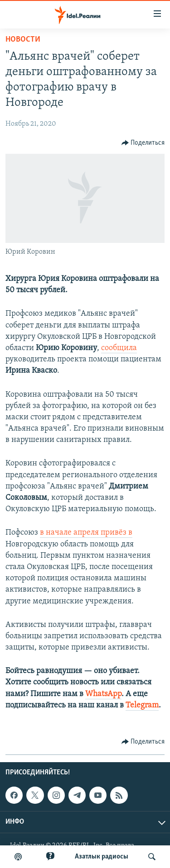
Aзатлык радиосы (102, 857)
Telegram (142, 705)
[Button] (143, 143)
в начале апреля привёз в (86, 533)
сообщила (119, 348)
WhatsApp (103, 694)
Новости (23, 40)
